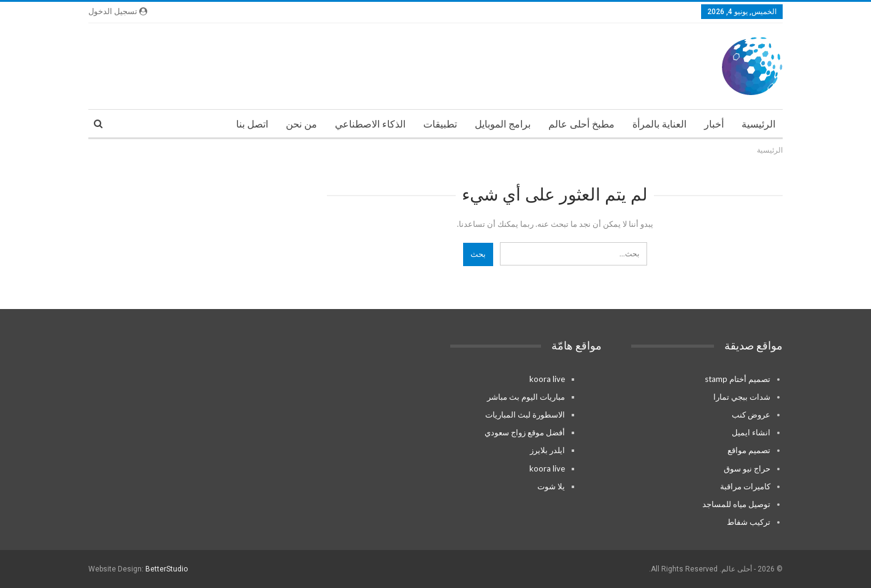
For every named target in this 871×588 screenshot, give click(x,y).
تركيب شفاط (749, 522)
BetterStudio (167, 569)
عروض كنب (751, 414)
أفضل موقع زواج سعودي (525, 432)
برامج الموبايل (503, 124)
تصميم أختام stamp (738, 379)
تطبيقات (440, 124)
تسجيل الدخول (118, 11)
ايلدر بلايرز (547, 450)
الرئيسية (758, 124)
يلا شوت (551, 486)
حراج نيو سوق (747, 468)
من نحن (301, 124)
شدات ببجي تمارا (742, 397)
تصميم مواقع (749, 450)
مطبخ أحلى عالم (581, 124)
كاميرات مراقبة (745, 486)
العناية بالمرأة (659, 124)
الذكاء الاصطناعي (370, 124)
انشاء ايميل (751, 432)
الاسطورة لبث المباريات (525, 414)
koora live (547, 379)
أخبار (714, 124)
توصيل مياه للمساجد (736, 504)
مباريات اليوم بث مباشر (526, 397)
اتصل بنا (252, 124)
